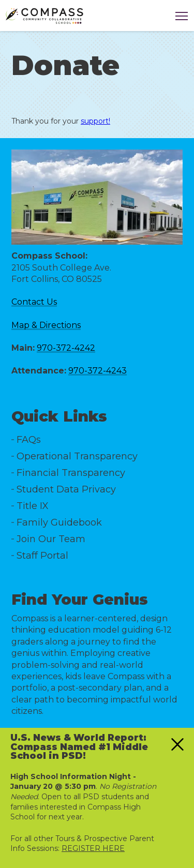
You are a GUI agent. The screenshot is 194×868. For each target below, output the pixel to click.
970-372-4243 (98, 371)
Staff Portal (42, 556)
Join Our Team (51, 539)
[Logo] (44, 16)
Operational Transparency (77, 456)
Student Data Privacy (66, 489)
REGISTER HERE (93, 848)
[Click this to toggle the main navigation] (182, 16)
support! (95, 121)
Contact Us (34, 302)
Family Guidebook (59, 522)
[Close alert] (177, 744)
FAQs (29, 440)
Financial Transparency (71, 473)
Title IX (33, 506)
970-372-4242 (66, 348)
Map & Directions (46, 325)
